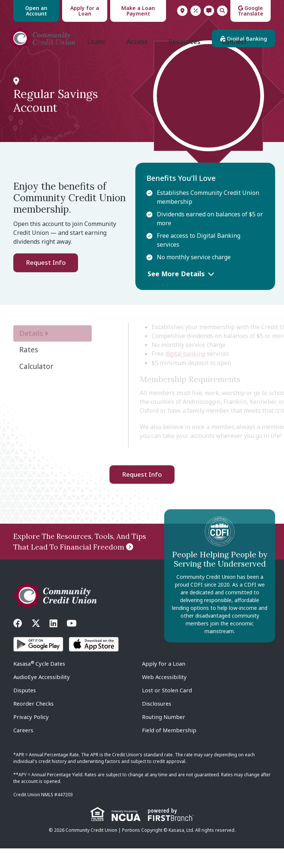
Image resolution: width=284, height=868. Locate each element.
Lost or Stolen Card (167, 710)
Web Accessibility (165, 696)
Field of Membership (170, 750)
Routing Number (164, 736)
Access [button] (137, 61)
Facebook (18, 643)
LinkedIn (53, 643)
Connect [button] (236, 61)
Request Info (46, 282)
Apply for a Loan (85, 11)
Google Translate (251, 11)
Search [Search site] (222, 11)
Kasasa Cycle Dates (40, 683)
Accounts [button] (50, 61)
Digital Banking (243, 42)
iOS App (94, 664)
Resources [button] (185, 61)
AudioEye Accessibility (42, 696)
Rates (196, 11)
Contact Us (209, 11)
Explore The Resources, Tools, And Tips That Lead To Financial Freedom (80, 561)
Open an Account (36, 11)
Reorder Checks (34, 723)
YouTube (72, 643)
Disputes (25, 710)
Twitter (36, 643)
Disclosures (157, 723)
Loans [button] (95, 61)
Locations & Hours (182, 11)
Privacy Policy (31, 736)
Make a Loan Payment (138, 11)
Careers (24, 750)
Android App (38, 664)
